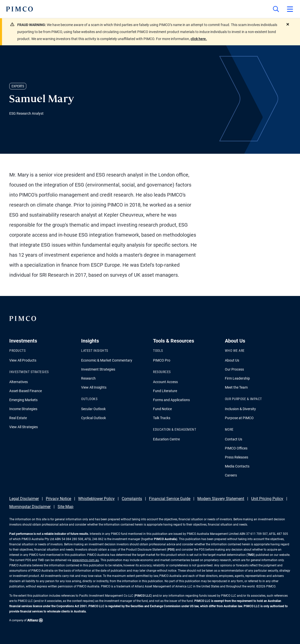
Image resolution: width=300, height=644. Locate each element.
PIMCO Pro (162, 360)
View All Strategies (24, 427)
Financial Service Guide (170, 499)
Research (88, 378)
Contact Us (234, 439)
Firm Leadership (237, 378)
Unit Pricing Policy (267, 499)
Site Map (65, 507)
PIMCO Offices (236, 448)
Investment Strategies (98, 369)
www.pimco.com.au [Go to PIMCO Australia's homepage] (86, 560)
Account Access (165, 382)
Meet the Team (236, 387)
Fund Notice (162, 409)
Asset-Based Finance (26, 391)
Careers (231, 475)
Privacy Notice (58, 499)
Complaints (132, 499)
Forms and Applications (171, 400)
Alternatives (19, 382)
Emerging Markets (23, 400)
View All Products (23, 360)
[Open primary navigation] (290, 9)
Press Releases (237, 457)
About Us (232, 360)
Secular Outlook (93, 409)
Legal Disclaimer (24, 499)
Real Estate (18, 418)
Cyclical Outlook (94, 418)
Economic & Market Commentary (107, 360)
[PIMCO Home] (19, 9)
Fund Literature (165, 391)
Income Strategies (23, 409)
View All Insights (94, 387)
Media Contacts (237, 466)
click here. (199, 39)
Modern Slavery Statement (221, 499)
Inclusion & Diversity (240, 409)
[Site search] (276, 9)
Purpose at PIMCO (239, 418)
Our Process (234, 369)
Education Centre (166, 439)
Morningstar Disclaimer (30, 507)
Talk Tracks (162, 418)
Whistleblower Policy (96, 499)
